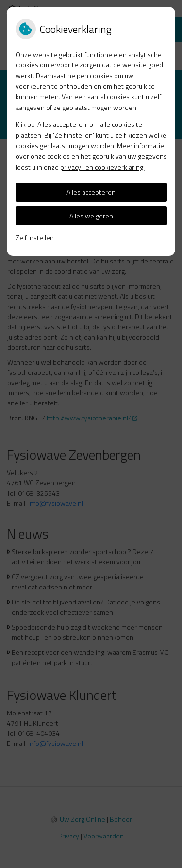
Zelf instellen (35, 238)
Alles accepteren (91, 192)
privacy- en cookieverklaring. (102, 167)
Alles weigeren (91, 216)
